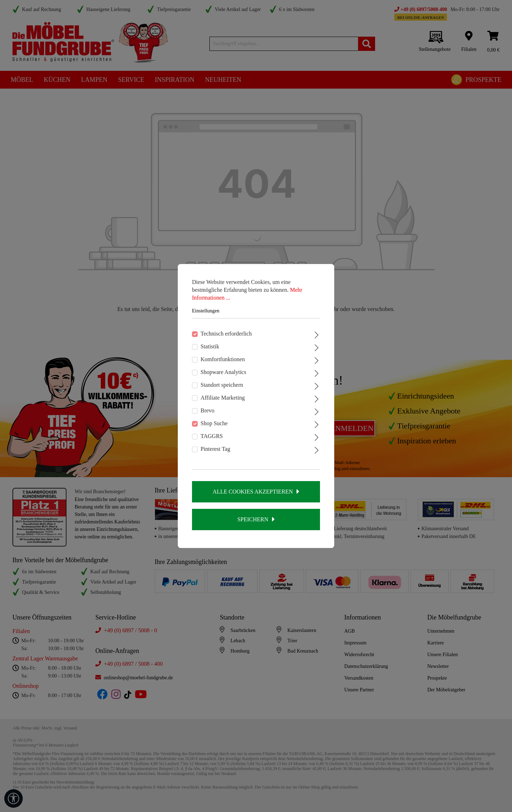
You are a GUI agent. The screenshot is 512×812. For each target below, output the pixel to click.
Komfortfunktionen (223, 359)
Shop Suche (214, 423)
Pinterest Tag (215, 449)
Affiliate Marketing (223, 398)
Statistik (210, 346)
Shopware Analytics (223, 372)
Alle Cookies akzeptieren (253, 492)
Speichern (253, 519)
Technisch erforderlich (226, 334)
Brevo (207, 410)
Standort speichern (222, 385)
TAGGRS (212, 436)
